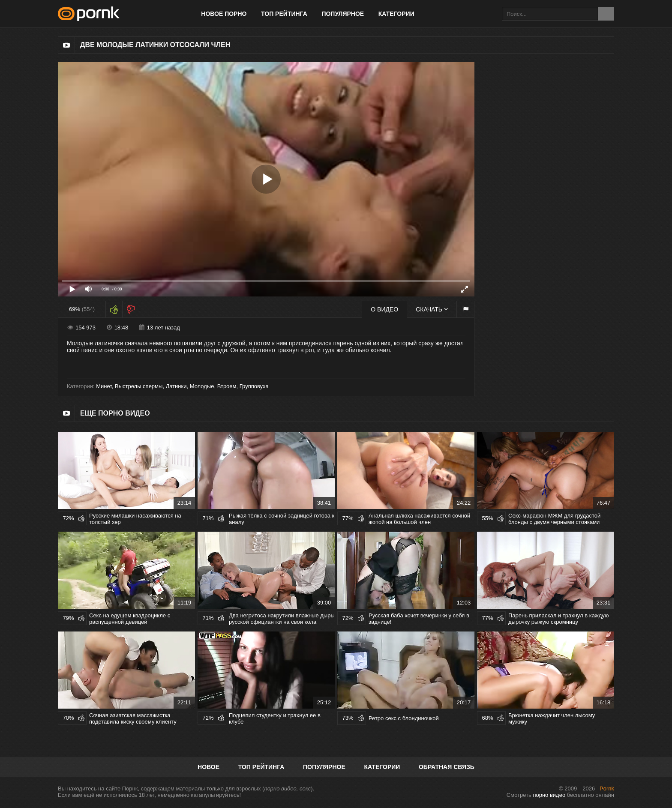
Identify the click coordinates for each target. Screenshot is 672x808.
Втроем (227, 386)
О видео (384, 309)
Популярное (343, 14)
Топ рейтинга (284, 14)
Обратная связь (447, 767)
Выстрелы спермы (139, 386)
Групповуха (254, 386)
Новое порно (224, 14)
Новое (208, 767)
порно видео (549, 795)
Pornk (607, 789)
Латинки (176, 386)
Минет (104, 386)
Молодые (202, 386)
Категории (396, 14)
